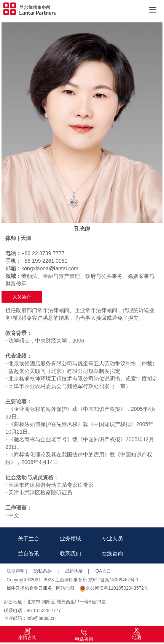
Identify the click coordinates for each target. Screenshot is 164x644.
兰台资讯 (29, 554)
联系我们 (70, 554)
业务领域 (70, 538)
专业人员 (112, 538)
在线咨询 (112, 554)
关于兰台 (29, 538)
